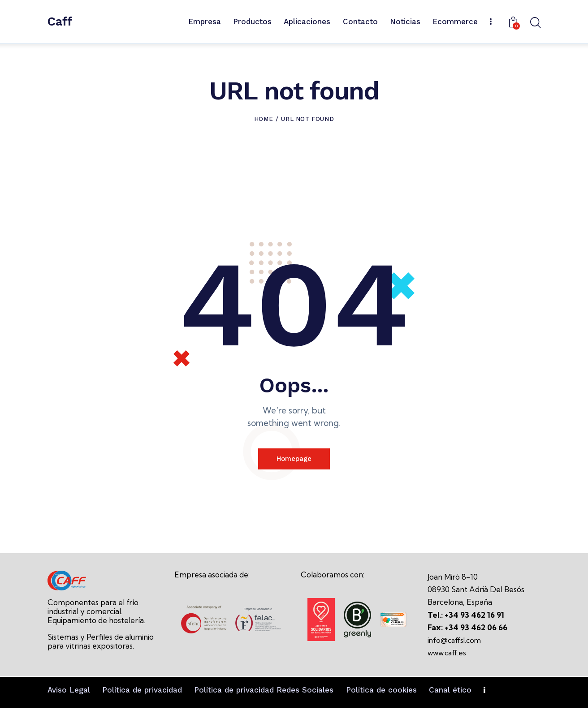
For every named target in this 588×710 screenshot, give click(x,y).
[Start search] (535, 23)
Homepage (294, 460)
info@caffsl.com (456, 642)
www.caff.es (448, 655)
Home (264, 119)
